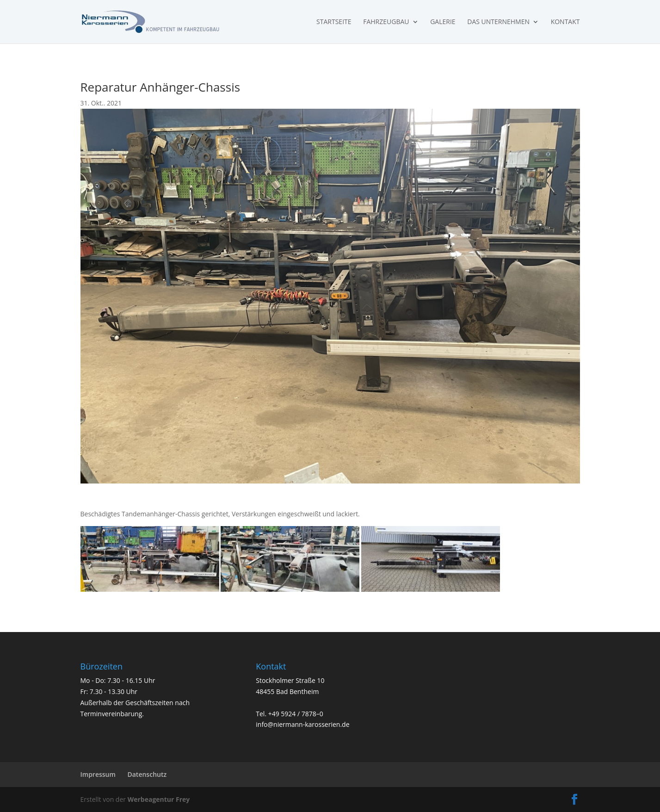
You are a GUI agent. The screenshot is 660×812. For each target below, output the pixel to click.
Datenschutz (147, 774)
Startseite (334, 22)
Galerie (443, 22)
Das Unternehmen (498, 22)
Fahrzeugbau (386, 22)
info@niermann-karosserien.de (302, 724)
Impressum (98, 774)
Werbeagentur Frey (158, 799)
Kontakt (565, 22)
